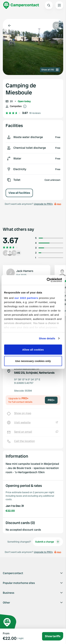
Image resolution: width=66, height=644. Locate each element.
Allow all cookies (33, 349)
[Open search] (49, 5)
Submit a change (48, 542)
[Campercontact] (21, 5)
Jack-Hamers (25, 271)
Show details (47, 338)
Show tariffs (53, 636)
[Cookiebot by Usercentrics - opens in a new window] (47, 280)
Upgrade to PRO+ (43, 204)
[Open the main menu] (59, 5)
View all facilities (19, 193)
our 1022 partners (26, 298)
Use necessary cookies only (33, 361)
